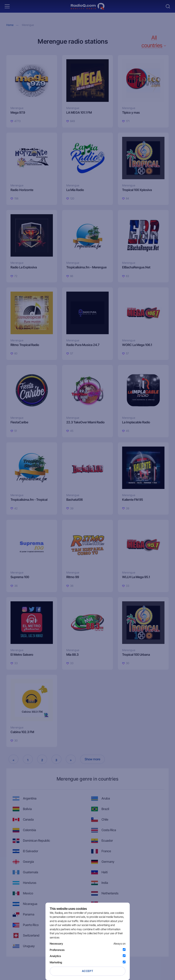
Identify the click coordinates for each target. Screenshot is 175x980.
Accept (88, 971)
